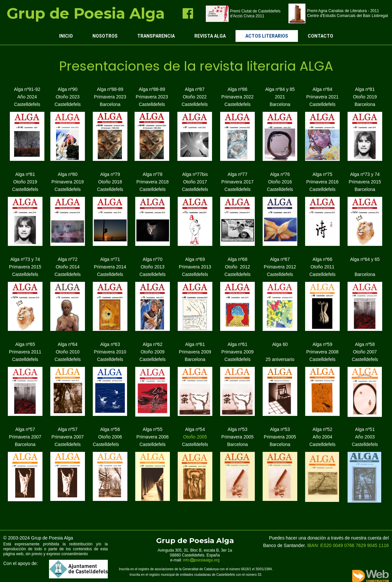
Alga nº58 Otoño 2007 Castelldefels (365, 352)
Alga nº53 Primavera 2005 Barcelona (238, 437)
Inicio (66, 36)
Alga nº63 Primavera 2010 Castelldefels (110, 352)
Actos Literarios (267, 36)
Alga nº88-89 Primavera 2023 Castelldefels (152, 97)
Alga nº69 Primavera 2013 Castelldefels (195, 267)
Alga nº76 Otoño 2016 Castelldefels (280, 182)
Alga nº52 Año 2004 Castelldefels (322, 437)
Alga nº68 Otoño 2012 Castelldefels (237, 267)
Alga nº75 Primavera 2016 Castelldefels (323, 182)
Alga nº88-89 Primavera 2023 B (110, 97)
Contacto (320, 36)
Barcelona (365, 274)
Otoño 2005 (195, 437)
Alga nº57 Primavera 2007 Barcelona (25, 437)
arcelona (112, 104)
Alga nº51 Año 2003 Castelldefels (365, 437)
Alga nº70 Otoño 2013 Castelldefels (153, 267)
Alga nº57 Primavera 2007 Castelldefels (68, 437)
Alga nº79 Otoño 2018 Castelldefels (110, 182)
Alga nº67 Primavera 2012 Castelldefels (280, 267)
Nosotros (105, 36)
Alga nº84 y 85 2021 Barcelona (280, 97)
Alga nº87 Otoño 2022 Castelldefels (195, 97)
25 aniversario (280, 359)
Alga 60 (280, 344)
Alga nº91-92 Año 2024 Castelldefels (27, 97)
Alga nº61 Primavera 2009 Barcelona (195, 352)
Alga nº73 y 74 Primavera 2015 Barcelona (365, 182)
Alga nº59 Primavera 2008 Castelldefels (323, 352)
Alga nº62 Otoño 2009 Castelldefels (153, 352)
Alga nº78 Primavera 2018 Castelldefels (153, 182)
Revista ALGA (210, 36)
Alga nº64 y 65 (365, 259)
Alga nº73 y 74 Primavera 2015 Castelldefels (25, 267)
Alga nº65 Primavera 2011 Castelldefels (25, 352)
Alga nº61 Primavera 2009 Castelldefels (238, 352)
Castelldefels (25, 189)
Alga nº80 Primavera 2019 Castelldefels (68, 182)
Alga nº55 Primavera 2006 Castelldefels (153, 437)
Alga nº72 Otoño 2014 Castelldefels (68, 267)
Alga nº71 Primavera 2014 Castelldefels (110, 267)
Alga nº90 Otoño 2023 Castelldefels (68, 97)
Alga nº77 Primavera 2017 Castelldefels (238, 182)
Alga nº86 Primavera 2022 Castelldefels (238, 97)
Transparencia (156, 36)
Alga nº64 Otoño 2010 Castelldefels (68, 352)
